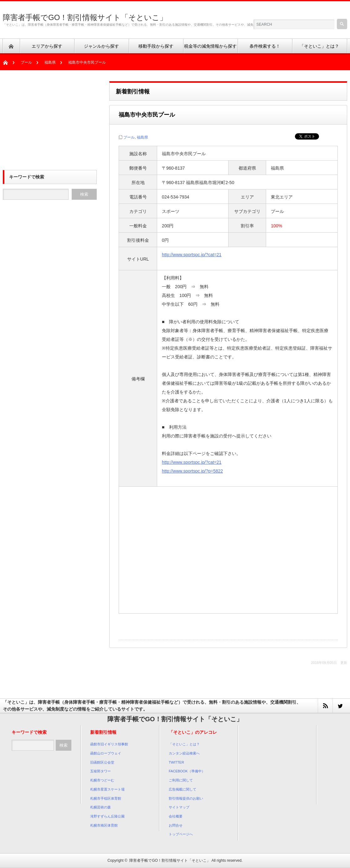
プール (26, 62)
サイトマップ (179, 807)
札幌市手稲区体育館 (106, 798)
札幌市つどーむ (102, 780)
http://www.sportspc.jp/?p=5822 (192, 471)
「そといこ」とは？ (184, 744)
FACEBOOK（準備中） (187, 771)
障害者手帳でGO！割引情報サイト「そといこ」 (85, 17)
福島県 (50, 62)
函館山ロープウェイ (106, 753)
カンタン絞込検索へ (184, 753)
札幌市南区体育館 (104, 825)
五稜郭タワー (100, 771)
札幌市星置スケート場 (107, 789)
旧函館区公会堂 (102, 762)
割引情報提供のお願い (186, 798)
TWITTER (176, 762)
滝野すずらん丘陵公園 (107, 816)
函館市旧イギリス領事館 (109, 744)
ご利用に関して (181, 780)
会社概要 (176, 816)
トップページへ (181, 834)
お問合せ (176, 825)
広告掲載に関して (183, 789)
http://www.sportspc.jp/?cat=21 (192, 255)
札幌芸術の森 (100, 807)
